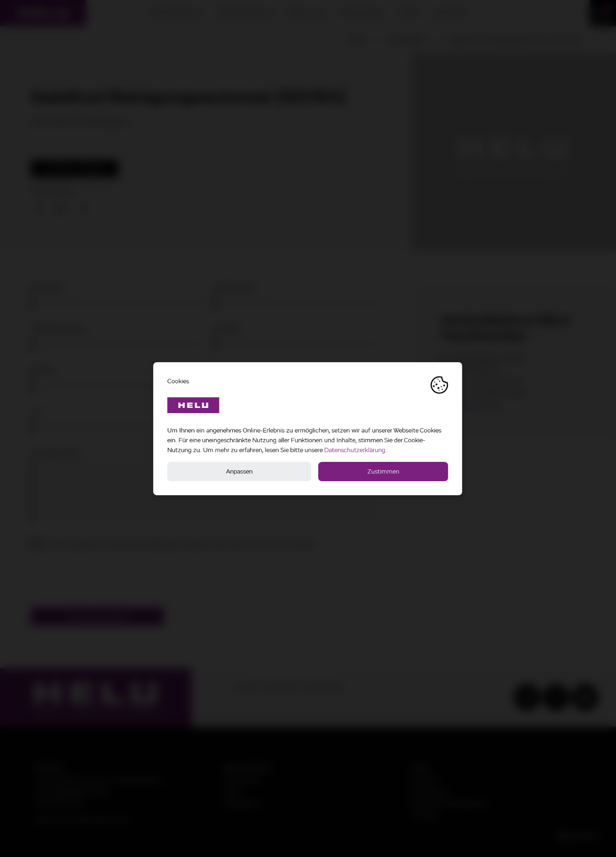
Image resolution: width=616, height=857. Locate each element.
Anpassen (240, 471)
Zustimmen (384, 471)
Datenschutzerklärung (355, 450)
